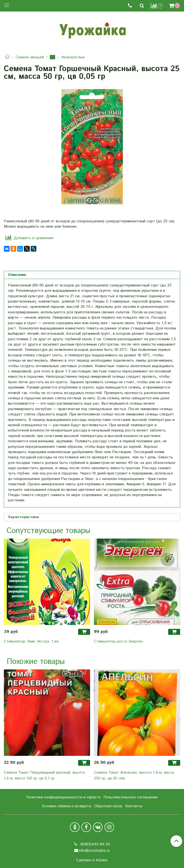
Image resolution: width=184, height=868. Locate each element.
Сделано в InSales (92, 860)
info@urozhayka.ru (94, 851)
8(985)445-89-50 (95, 844)
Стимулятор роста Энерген (118, 641)
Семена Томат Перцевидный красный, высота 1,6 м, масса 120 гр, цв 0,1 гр (44, 775)
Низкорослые (73, 57)
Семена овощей (30, 57)
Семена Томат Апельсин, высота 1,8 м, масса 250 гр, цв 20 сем (134, 775)
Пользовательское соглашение (131, 797)
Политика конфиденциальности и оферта (63, 797)
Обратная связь (108, 806)
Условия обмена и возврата (66, 806)
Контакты (134, 806)
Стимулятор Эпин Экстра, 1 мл (31, 641)
